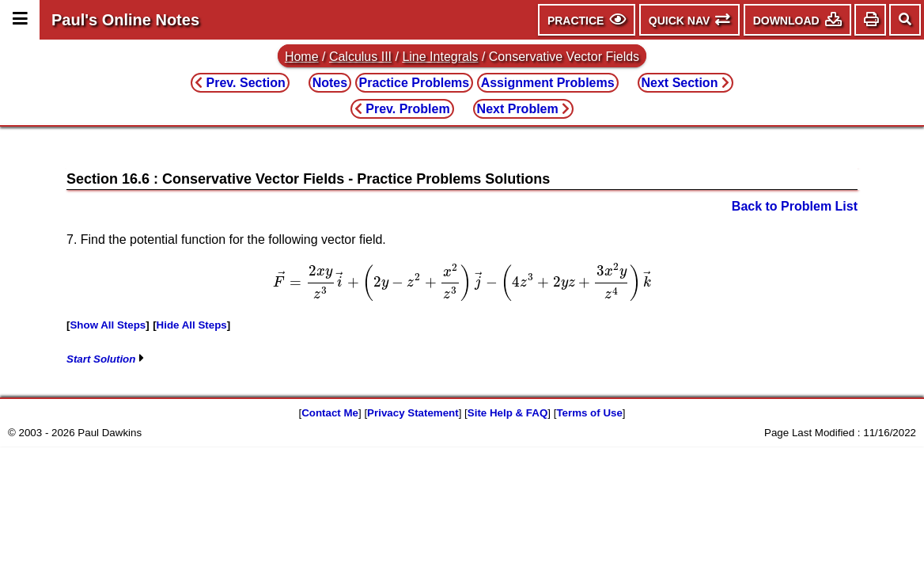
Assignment (548, 83)
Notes (330, 83)
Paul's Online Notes (125, 20)
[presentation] (462, 282)
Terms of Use (589, 413)
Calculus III (360, 57)
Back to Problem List (795, 206)
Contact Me (330, 413)
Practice (415, 83)
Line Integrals (440, 57)
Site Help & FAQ (507, 413)
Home (302, 57)
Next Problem (524, 109)
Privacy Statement (413, 413)
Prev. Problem (402, 109)
